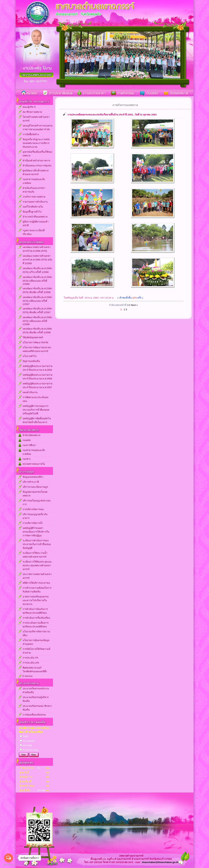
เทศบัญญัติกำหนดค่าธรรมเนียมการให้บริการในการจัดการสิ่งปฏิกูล (36, 532)
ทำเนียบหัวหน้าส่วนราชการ (36, 161)
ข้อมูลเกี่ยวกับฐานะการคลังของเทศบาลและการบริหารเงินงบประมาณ (36, 143)
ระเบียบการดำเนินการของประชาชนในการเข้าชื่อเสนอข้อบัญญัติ (37, 544)
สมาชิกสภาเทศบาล (32, 112)
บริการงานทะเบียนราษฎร (35, 487)
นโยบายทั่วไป (30, 356)
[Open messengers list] (9, 858)
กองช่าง (27, 459)
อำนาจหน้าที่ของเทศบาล (35, 217)
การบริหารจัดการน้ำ (33, 523)
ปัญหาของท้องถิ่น (31, 361)
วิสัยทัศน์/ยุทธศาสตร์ (33, 337)
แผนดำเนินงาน (30, 392)
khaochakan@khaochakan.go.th (160, 862)
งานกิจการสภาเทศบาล (34, 197)
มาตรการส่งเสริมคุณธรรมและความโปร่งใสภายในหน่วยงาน (36, 600)
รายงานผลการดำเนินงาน (35, 202)
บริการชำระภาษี (31, 482)
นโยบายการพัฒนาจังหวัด (35, 342)
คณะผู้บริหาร (29, 107)
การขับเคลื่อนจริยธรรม (34, 715)
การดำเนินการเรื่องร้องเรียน (36, 618)
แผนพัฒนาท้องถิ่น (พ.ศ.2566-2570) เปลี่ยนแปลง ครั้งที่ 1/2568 (37, 321)
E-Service (28, 676)
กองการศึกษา (29, 445)
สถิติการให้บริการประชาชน (36, 583)
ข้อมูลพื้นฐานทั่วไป (32, 212)
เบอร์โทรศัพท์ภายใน (33, 207)
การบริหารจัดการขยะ (33, 509)
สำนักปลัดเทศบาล (31, 435)
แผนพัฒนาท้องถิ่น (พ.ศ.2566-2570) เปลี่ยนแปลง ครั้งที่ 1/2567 (37, 301)
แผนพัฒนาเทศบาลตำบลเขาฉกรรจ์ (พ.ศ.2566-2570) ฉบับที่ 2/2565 (37, 260)
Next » (134, 305)
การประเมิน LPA (31, 663)
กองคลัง (27, 440)
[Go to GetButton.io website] (9, 865)
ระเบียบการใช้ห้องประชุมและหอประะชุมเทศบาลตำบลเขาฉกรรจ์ (37, 565)
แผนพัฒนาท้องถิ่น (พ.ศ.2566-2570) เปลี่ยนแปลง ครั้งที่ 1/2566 (37, 281)
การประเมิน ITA (31, 658)
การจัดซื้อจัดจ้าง (31, 134)
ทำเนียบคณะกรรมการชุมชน (37, 166)
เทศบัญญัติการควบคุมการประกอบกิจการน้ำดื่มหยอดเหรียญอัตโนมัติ (36, 410)
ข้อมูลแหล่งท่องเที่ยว (33, 477)
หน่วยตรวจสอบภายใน (34, 464)
